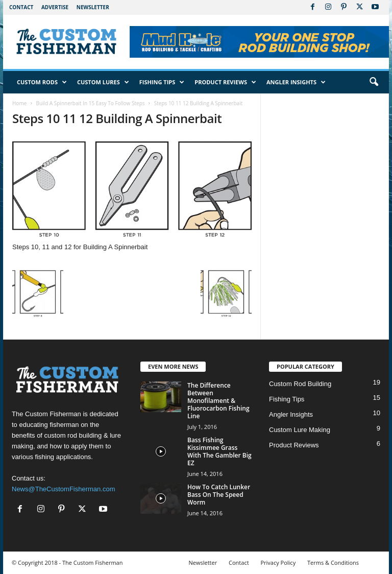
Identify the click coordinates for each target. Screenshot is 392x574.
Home (19, 103)
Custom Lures (103, 82)
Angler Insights (296, 82)
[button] (374, 82)
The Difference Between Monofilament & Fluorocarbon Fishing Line (218, 401)
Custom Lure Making (300, 430)
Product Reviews (225, 82)
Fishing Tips (162, 82)
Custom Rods (42, 82)
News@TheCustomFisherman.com (63, 489)
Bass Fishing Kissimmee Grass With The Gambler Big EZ (219, 451)
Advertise (55, 7)
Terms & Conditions (333, 563)
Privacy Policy (278, 563)
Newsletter (93, 7)
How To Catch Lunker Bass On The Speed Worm (219, 495)
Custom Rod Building (300, 384)
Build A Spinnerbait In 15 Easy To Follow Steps (90, 103)
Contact (21, 7)
